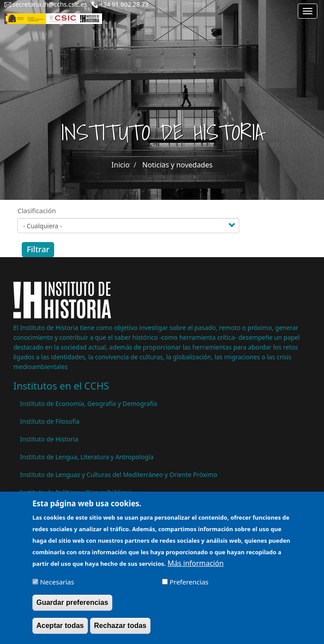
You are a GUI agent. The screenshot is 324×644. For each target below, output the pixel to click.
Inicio (121, 165)
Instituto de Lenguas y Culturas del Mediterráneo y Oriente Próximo (119, 475)
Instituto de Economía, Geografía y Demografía (89, 403)
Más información (195, 568)
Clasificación (37, 211)
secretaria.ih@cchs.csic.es (50, 4)
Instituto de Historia (49, 439)
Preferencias (189, 586)
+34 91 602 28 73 (124, 4)
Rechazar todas (120, 630)
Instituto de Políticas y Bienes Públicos (76, 492)
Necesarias (57, 586)
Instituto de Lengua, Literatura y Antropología (87, 457)
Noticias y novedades (177, 165)
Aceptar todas (60, 630)
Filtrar (38, 249)
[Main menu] (308, 11)
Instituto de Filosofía (50, 421)
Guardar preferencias (72, 607)
